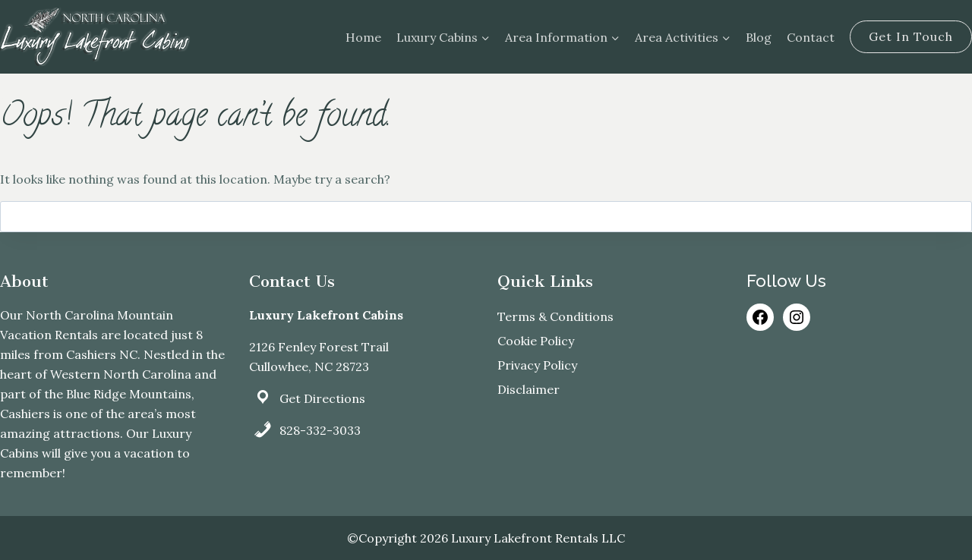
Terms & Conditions (555, 316)
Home (363, 37)
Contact (811, 37)
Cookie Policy (536, 341)
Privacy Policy (537, 365)
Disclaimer (529, 389)
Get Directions (322, 398)
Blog (759, 37)
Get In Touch (911, 36)
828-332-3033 (320, 430)
